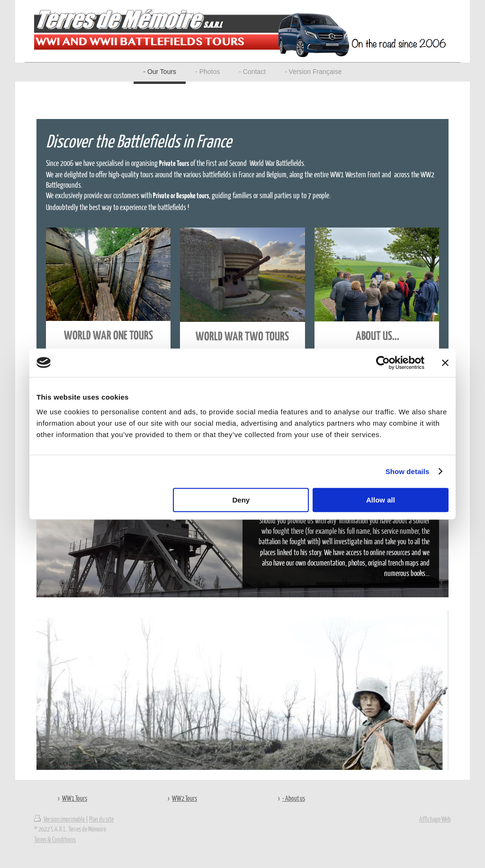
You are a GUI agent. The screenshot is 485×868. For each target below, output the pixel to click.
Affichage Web (435, 819)
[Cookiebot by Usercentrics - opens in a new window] (383, 363)
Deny (241, 500)
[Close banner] (445, 363)
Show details (408, 471)
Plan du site (101, 819)
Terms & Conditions (55, 839)
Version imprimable (60, 819)
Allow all (381, 500)
